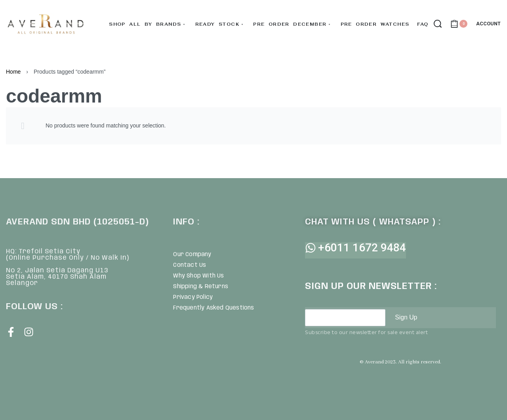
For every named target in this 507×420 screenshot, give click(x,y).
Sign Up (406, 317)
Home (13, 72)
